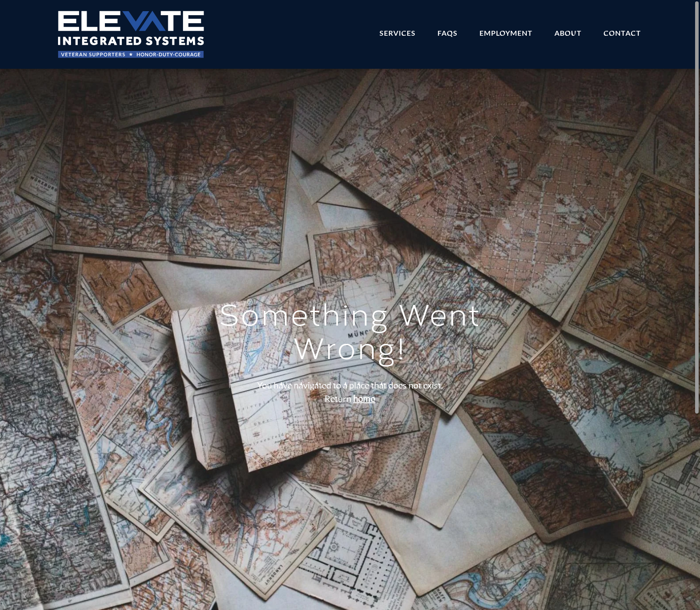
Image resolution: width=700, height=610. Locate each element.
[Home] (131, 34)
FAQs (448, 33)
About (568, 33)
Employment (506, 33)
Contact (622, 33)
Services (398, 33)
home (364, 399)
